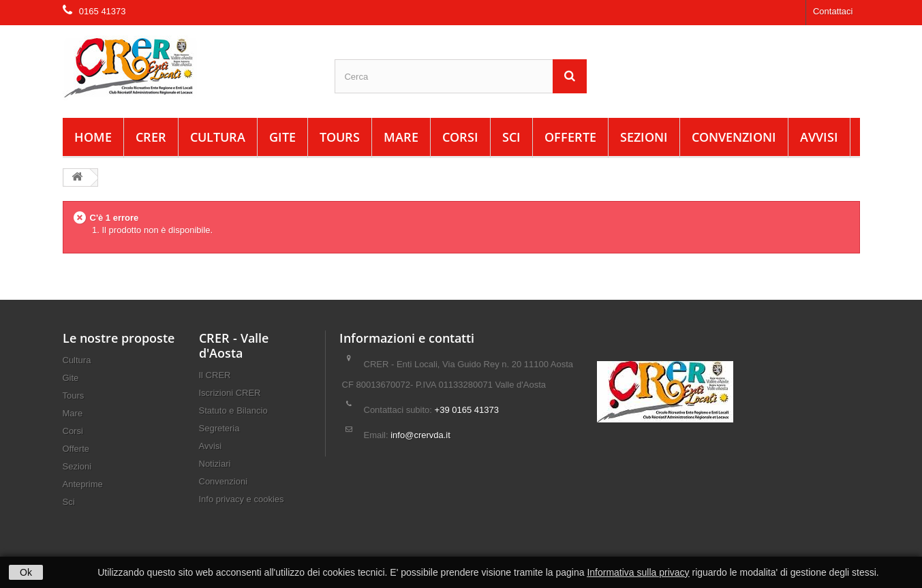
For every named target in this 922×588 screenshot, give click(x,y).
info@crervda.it (420, 435)
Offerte (570, 137)
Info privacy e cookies (242, 499)
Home (93, 137)
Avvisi (819, 137)
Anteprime (83, 484)
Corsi (460, 137)
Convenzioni (734, 137)
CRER (151, 137)
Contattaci (833, 11)
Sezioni (644, 137)
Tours (340, 137)
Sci (511, 137)
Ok (26, 572)
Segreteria (219, 428)
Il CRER (215, 375)
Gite (282, 137)
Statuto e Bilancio (233, 411)
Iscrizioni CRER (230, 393)
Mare (401, 137)
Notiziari (215, 464)
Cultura (218, 137)
